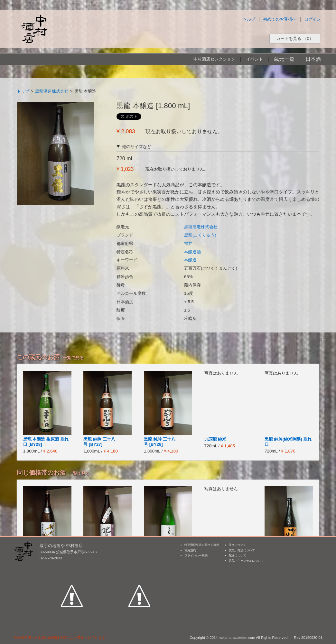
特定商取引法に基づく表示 (202, 545)
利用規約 (190, 550)
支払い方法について (242, 550)
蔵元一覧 (284, 59)
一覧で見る (73, 358)
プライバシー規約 (196, 555)
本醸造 (190, 260)
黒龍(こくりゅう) (200, 235)
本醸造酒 (192, 252)
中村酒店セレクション (214, 59)
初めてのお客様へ (280, 19)
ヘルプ (249, 19)
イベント (255, 59)
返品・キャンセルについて (246, 561)
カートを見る (295, 38)
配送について (238, 555)
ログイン (313, 19)
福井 (188, 243)
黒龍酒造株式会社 (52, 91)
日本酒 (313, 59)
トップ (23, 91)
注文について (238, 545)
